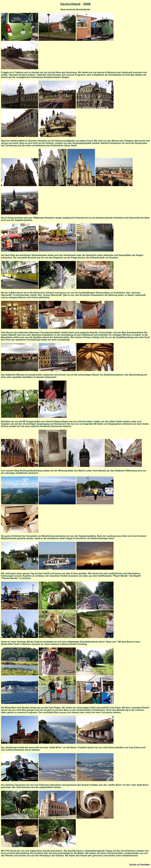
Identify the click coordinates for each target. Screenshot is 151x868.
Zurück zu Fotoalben (140, 865)
